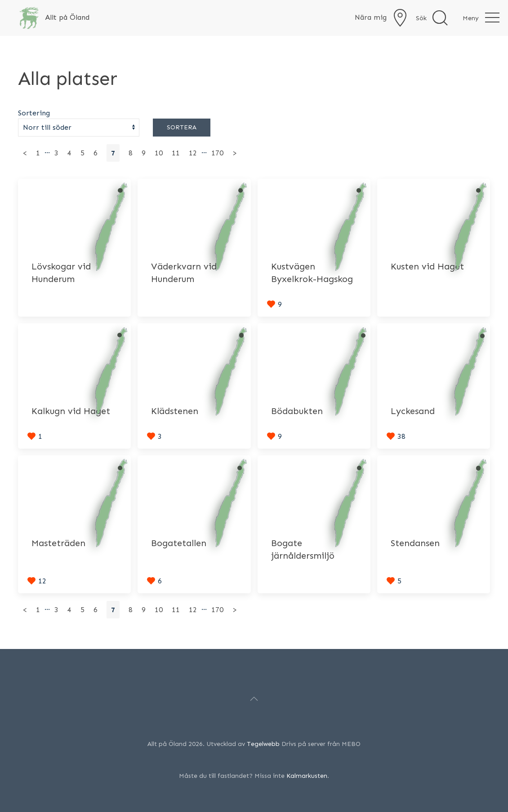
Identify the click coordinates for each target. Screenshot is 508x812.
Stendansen (415, 543)
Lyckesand (413, 411)
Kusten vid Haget (427, 266)
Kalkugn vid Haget (71, 411)
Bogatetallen (179, 543)
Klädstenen (175, 411)
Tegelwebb (263, 744)
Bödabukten (297, 411)
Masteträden (58, 543)
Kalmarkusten (307, 776)
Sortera (182, 127)
